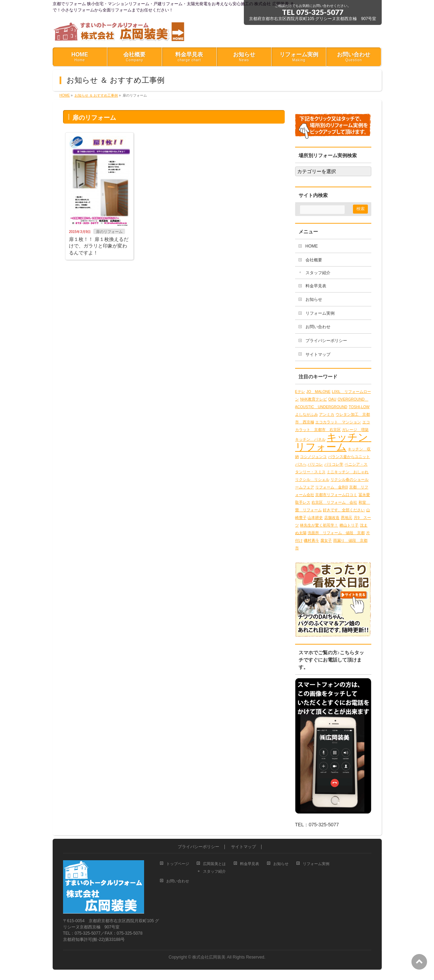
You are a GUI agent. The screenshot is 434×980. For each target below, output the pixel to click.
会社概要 (314, 260)
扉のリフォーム (109, 232)
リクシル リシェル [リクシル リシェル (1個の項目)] (312, 479)
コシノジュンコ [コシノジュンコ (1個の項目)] (313, 457)
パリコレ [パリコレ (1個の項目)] (315, 464)
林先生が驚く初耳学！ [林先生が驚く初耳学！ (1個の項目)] (319, 525)
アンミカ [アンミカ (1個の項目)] (327, 414)
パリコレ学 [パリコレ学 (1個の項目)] (334, 464)
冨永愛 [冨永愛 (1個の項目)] (364, 495)
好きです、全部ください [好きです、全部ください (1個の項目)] (344, 510)
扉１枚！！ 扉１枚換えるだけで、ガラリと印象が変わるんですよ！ (99, 246)
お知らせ (314, 299)
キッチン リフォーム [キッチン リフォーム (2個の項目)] (337, 442)
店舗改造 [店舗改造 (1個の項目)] (332, 518)
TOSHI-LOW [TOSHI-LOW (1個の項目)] (359, 407)
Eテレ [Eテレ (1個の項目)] (300, 392)
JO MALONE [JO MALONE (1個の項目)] (319, 392)
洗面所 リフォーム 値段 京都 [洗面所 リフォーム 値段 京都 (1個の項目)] (336, 533)
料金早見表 (316, 286)
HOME (312, 246)
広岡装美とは (214, 864)
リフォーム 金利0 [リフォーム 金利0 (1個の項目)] (331, 487)
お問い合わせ (318, 327)
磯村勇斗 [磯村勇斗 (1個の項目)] (311, 540)
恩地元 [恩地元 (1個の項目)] (347, 518)
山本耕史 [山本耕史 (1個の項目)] (315, 518)
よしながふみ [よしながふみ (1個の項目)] (307, 414)
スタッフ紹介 (318, 273)
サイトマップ (318, 354)
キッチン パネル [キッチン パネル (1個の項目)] (310, 439)
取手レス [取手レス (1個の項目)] (303, 502)
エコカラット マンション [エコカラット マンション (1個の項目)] (338, 422)
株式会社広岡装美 (209, 957)
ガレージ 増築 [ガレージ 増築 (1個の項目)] (355, 430)
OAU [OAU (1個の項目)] (332, 399)
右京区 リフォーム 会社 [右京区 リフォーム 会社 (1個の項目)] (334, 502)
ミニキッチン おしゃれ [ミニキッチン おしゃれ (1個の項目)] (348, 472)
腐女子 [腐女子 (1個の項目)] (326, 540)
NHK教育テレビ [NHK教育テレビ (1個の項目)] (313, 399)
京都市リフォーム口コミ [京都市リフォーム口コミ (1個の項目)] (336, 495)
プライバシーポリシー (326, 341)
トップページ (178, 864)
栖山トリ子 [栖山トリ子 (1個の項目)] (349, 525)
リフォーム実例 (320, 313)
